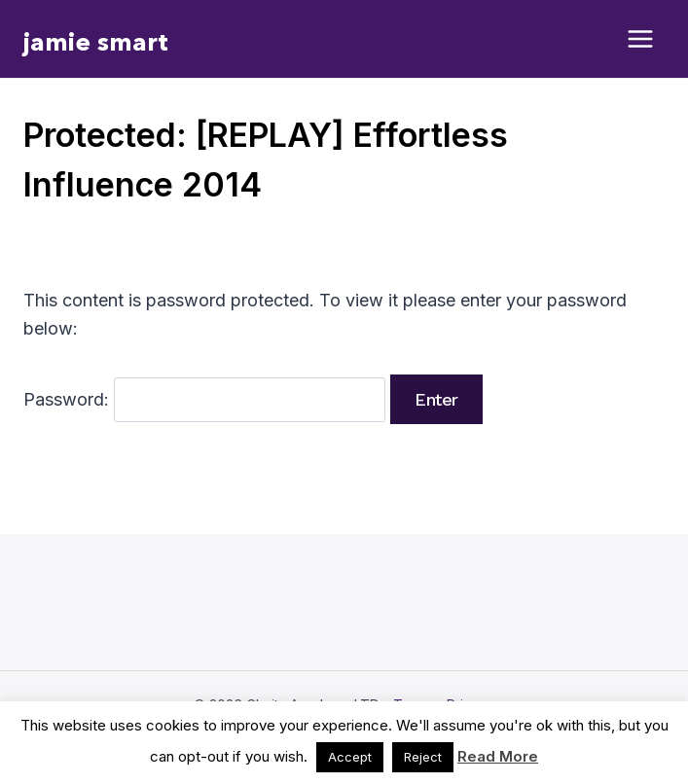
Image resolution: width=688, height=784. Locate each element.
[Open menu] (641, 39)
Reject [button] (423, 757)
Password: (204, 399)
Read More (498, 756)
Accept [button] (350, 757)
